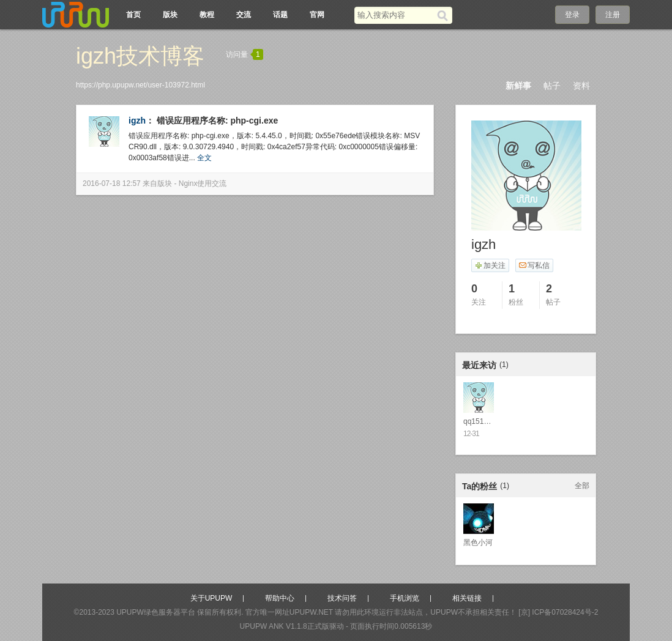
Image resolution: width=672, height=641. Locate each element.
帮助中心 (280, 598)
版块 (170, 15)
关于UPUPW (211, 598)
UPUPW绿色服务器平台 (156, 612)
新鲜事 (518, 86)
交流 (244, 15)
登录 (572, 15)
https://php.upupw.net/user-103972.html (140, 85)
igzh (137, 120)
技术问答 (342, 598)
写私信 (534, 265)
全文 (204, 158)
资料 (581, 86)
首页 (133, 15)
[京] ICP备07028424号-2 (558, 612)
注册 (613, 15)
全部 (582, 486)
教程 (207, 15)
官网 (317, 15)
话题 (280, 15)
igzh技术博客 (140, 56)
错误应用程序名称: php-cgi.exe (217, 120)
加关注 (490, 265)
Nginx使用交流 (203, 183)
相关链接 (467, 598)
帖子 (552, 86)
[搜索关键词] (396, 15)
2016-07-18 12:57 (112, 183)
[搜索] (445, 15)
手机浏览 (405, 598)
